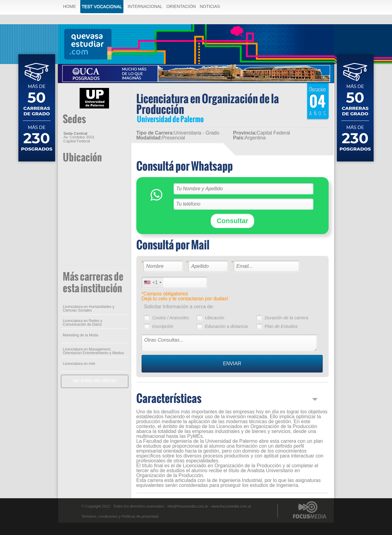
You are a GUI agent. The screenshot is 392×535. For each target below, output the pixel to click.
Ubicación (215, 318)
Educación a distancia (226, 326)
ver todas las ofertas (95, 380)
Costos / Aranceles (171, 318)
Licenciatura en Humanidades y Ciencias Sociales (89, 309)
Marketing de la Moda (80, 335)
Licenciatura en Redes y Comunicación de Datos (83, 323)
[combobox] (153, 282)
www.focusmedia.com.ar (231, 507)
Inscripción (163, 326)
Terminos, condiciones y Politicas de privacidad (120, 517)
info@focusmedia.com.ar (188, 507)
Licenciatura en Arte (79, 364)
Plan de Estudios (281, 326)
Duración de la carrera (286, 318)
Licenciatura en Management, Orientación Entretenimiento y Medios (93, 351)
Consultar (233, 221)
